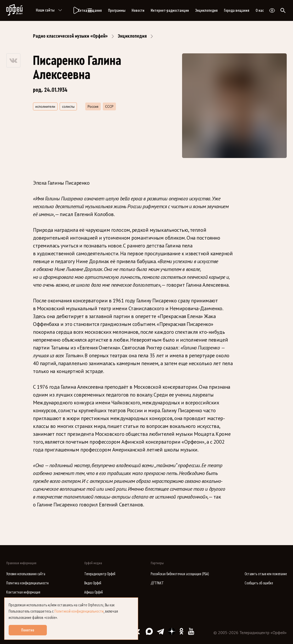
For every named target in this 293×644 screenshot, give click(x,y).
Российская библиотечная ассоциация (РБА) (180, 574)
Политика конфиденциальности (27, 583)
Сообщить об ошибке (259, 583)
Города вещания (237, 10)
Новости (138, 10)
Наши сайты (50, 10)
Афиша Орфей (94, 592)
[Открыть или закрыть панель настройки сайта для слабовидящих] (272, 10)
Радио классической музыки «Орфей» (70, 36)
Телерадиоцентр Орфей (100, 574)
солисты (68, 106)
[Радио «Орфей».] (76, 10)
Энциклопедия (206, 10)
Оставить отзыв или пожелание (266, 574)
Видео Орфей (93, 583)
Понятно (28, 630)
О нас (260, 10)
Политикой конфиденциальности (79, 611)
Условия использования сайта (26, 574)
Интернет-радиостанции (170, 10)
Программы (117, 10)
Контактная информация (23, 592)
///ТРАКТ (157, 583)
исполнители (45, 106)
